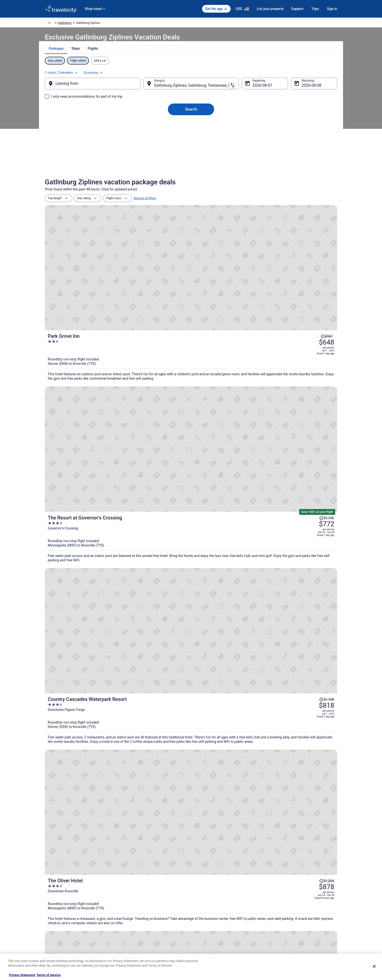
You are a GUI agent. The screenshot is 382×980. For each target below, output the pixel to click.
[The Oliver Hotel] (240, 411)
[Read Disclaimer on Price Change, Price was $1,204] (311, 395)
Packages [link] (76, 24)
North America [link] (96, 24)
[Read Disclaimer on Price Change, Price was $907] (312, 224)
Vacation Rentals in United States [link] (142, 891)
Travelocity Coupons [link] (134, 930)
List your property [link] (56, 899)
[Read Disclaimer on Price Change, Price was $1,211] (311, 498)
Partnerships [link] (53, 907)
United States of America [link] (126, 24)
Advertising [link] (52, 938)
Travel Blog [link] (128, 946)
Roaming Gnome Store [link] (59, 930)
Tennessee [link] (154, 24)
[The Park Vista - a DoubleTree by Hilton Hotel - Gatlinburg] (191, 710)
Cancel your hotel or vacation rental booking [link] (300, 891)
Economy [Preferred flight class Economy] (316, 75)
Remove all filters (145, 210)
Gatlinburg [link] (172, 24)
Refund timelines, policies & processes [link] (296, 907)
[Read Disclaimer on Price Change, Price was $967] (312, 446)
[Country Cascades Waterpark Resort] (240, 357)
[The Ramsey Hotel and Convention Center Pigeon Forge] (240, 463)
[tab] (174, 61)
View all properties (191, 779)
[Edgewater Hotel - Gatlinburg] (93, 710)
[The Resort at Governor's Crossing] (240, 300)
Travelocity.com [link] (55, 24)
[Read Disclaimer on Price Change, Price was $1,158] (311, 338)
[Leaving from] (100, 88)
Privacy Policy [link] (205, 883)
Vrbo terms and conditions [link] (213, 907)
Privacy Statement (22, 975)
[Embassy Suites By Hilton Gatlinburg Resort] (289, 710)
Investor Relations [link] (57, 922)
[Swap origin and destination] (147, 88)
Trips (315, 9)
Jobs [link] (48, 891)
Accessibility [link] (204, 914)
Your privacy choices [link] (209, 922)
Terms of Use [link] (205, 899)
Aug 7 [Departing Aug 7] (253, 90)
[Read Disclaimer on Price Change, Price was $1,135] (311, 286)
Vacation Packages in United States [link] (143, 899)
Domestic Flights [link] (131, 907)
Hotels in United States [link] (135, 883)
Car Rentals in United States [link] (138, 914)
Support (297, 9)
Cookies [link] (201, 891)
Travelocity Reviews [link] (133, 922)
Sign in (332, 9)
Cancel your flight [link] (283, 899)
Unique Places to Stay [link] (134, 938)
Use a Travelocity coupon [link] (288, 914)
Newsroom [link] (52, 914)
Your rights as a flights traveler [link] (291, 922)
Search (191, 114)
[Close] (374, 966)
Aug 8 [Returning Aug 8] (299, 90)
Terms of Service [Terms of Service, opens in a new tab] (48, 975)
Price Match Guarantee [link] (252, 633)
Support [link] (277, 883)
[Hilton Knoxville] (240, 517)
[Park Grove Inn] (240, 243)
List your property (270, 9)
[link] (121, 817)
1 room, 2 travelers (283, 75)
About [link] (49, 883)
